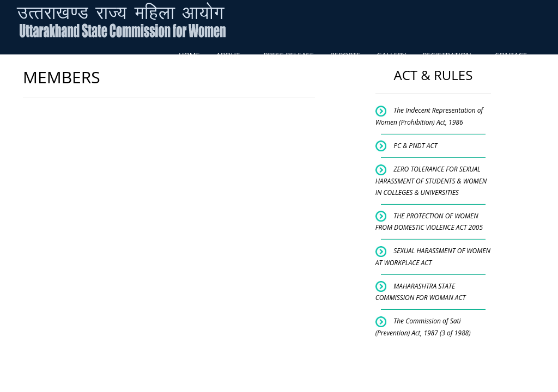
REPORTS (345, 55)
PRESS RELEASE (289, 55)
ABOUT (232, 55)
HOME (189, 55)
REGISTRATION (450, 55)
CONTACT (511, 55)
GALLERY (391, 55)
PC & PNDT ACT (415, 146)
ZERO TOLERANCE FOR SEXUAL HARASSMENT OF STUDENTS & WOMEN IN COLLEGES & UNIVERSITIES (431, 181)
